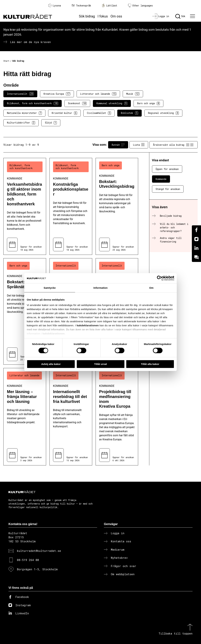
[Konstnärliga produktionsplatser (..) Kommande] (71, 206)
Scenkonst (77, 103)
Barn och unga (148, 103)
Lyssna (55, 5)
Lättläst (109, 5)
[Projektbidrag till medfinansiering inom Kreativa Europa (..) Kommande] (117, 417)
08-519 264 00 (28, 560)
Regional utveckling (163, 113)
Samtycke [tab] (50, 288)
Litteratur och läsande (98, 94)
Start (6, 61)
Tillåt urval (101, 364)
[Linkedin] (196, 248)
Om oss (116, 16)
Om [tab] (151, 288)
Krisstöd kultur (64, 113)
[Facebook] (196, 230)
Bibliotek (129, 113)
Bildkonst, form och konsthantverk (33, 103)
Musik (133, 94)
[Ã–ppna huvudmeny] (193, 16)
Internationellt (20, 94)
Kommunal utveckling (112, 103)
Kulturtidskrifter (21, 123)
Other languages (140, 6)
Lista (139, 145)
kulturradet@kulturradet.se (39, 551)
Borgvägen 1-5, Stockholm (37, 569)
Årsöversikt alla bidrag (174, 145)
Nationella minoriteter (24, 113)
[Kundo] (196, 257)
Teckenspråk (81, 6)
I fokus (103, 16)
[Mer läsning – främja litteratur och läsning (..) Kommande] (25, 417)
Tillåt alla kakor (150, 364)
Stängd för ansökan (168, 189)
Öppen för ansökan (167, 169)
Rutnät (118, 145)
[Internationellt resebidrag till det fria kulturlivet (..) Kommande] (71, 417)
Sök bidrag (87, 16)
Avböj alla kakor (51, 364)
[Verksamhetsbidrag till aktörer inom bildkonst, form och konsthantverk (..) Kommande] (25, 206)
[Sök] (180, 16)
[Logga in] (161, 16)
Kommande (161, 179)
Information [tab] (100, 288)
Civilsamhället (99, 113)
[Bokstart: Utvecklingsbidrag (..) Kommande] (117, 206)
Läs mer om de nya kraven (31, 42)
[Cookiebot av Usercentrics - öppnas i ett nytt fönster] (159, 278)
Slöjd (51, 123)
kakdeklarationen (88, 325)
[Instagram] (196, 239)
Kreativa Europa (57, 94)
